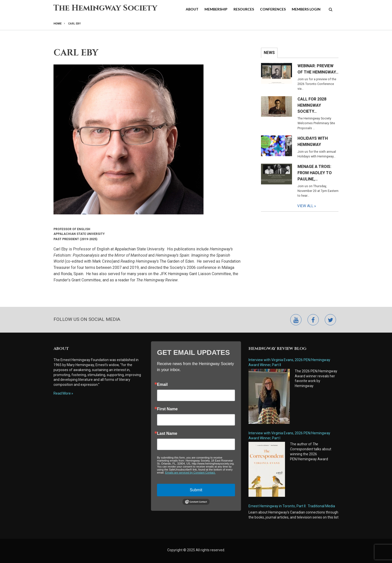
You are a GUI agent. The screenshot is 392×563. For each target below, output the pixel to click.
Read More (62, 393)
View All (305, 206)
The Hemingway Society (105, 8)
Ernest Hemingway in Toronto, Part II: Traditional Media (292, 506)
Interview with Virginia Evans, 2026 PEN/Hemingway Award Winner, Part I (289, 436)
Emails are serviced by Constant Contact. (190, 473)
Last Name (167, 434)
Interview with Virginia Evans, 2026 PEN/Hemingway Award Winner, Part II (289, 362)
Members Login (306, 9)
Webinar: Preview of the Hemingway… (318, 69)
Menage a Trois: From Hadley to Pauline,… (315, 173)
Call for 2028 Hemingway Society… (312, 105)
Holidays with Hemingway (313, 141)
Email (162, 385)
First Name (167, 409)
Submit (196, 490)
